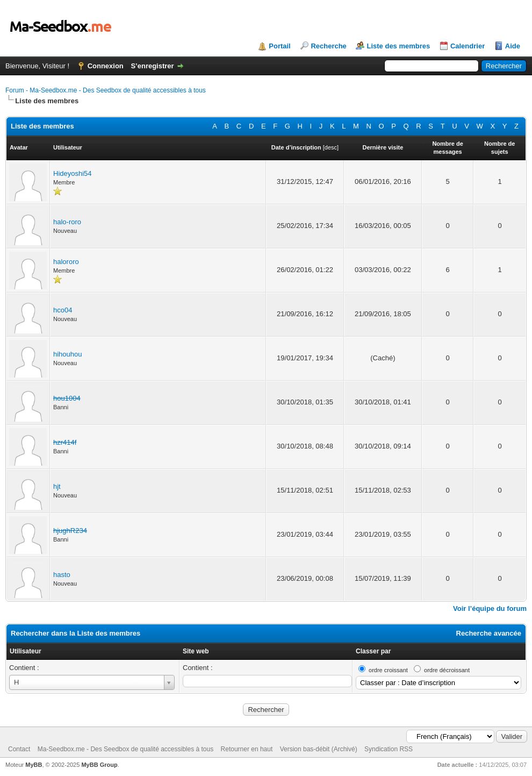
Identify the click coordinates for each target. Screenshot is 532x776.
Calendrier (468, 46)
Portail (279, 46)
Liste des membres (398, 46)
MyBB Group (99, 765)
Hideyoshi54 (73, 173)
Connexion (106, 66)
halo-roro (67, 222)
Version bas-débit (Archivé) (319, 749)
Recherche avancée (489, 633)
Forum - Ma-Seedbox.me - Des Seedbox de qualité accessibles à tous (106, 90)
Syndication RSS (389, 749)
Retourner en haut (247, 749)
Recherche (328, 46)
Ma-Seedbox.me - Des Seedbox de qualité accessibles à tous (126, 749)
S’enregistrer (152, 66)
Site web (196, 651)
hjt (57, 486)
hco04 (63, 310)
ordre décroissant (447, 670)
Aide (513, 46)
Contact (19, 749)
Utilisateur (26, 651)
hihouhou (68, 354)
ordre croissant (388, 670)
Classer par (373, 651)
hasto (62, 575)
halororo (66, 262)
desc (331, 147)
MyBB (34, 765)
